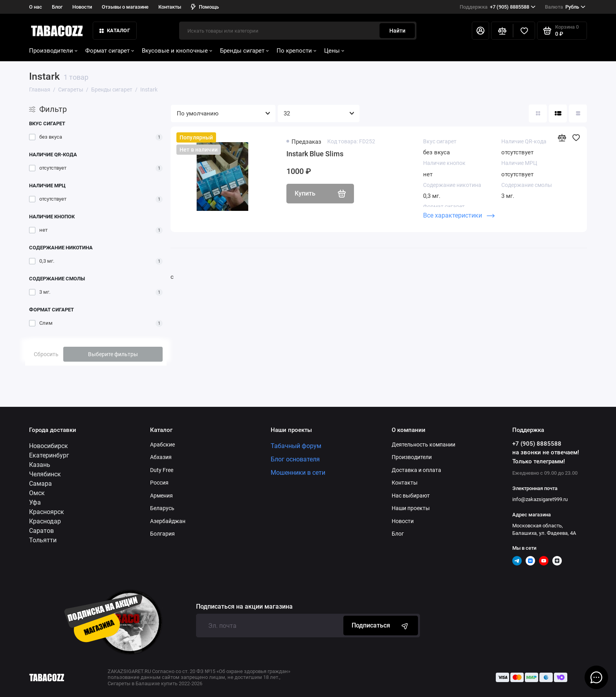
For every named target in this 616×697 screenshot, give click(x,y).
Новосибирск (49, 446)
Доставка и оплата (416, 470)
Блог (57, 7)
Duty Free (162, 470)
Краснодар (45, 521)
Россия (159, 483)
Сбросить (46, 354)
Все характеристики (459, 215)
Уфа (35, 502)
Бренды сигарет (244, 51)
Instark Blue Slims (315, 154)
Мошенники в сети (298, 473)
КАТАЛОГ (115, 30)
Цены (334, 51)
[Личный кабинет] (480, 31)
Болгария (162, 534)
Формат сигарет (110, 51)
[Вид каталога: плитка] (538, 113)
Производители (53, 51)
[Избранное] (524, 31)
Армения (161, 496)
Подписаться (381, 626)
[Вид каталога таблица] (578, 113)
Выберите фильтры (113, 354)
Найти (397, 31)
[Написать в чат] (596, 677)
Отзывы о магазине (125, 7)
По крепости (296, 51)
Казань (40, 465)
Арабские (162, 445)
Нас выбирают (411, 496)
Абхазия (161, 457)
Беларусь (162, 508)
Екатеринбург (49, 455)
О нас (36, 7)
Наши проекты (411, 508)
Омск (37, 493)
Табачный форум (296, 446)
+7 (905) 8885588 (498, 7)
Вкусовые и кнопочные (177, 51)
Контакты (170, 7)
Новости (82, 7)
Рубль (565, 7)
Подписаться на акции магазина (244, 607)
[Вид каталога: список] (558, 113)
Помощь (205, 7)
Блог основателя (295, 459)
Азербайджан (168, 521)
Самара (40, 484)
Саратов (41, 531)
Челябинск (45, 474)
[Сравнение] (502, 31)
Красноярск (47, 512)
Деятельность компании (423, 445)
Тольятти (43, 540)
